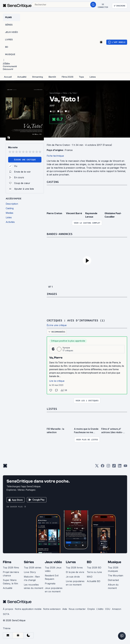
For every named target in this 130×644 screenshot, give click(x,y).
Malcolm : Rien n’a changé (32, 578)
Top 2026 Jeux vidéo (53, 569)
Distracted (113, 580)
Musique (114, 562)
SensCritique (55, 93)
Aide (65, 609)
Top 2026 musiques (113, 569)
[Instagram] (108, 467)
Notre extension (52, 609)
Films (65, 93)
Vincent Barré (74, 213)
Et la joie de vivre (75, 572)
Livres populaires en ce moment (75, 583)
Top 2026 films (11, 568)
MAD (90, 577)
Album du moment (113, 586)
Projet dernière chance (11, 574)
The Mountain (115, 576)
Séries (29, 562)
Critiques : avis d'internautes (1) (76, 320)
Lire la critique (57, 381)
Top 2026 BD (94, 568)
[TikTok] (114, 467)
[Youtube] (125, 467)
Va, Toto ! (73, 93)
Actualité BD (94, 581)
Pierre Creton (54, 213)
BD (89, 562)
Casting (53, 182)
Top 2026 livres (74, 568)
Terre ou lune (94, 572)
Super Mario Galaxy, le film (10, 582)
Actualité (8, 588)
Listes (52, 409)
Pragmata (50, 583)
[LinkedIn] (120, 467)
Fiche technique (55, 156)
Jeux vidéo (53, 562)
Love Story (30, 572)
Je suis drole (73, 577)
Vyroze (66, 348)
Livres (71, 562)
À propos (8, 609)
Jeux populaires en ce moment (54, 590)
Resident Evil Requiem (52, 577)
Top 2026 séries (33, 568)
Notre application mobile (28, 609)
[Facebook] (103, 467)
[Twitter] (97, 467)
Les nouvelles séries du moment (33, 586)
